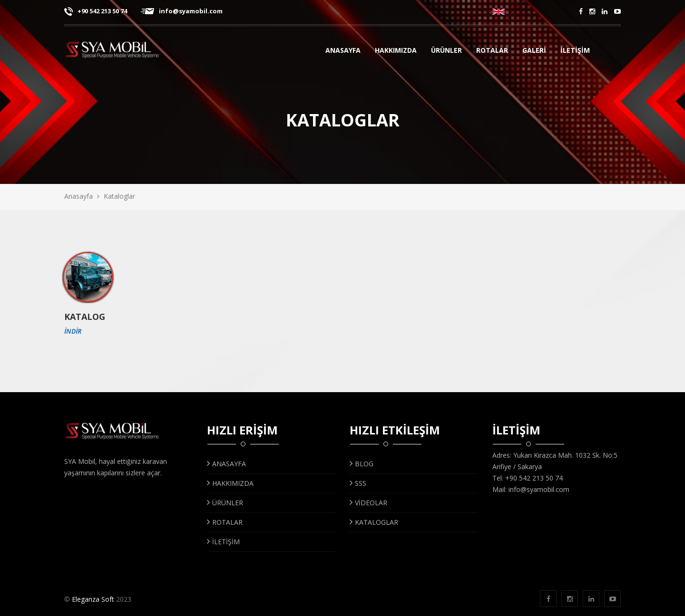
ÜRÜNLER (448, 52)
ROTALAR (225, 522)
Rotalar (493, 52)
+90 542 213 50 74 (96, 11)
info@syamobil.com (182, 11)
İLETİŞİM (575, 52)
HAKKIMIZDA (396, 52)
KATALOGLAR (374, 522)
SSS (358, 483)
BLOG (362, 464)
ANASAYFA (343, 52)
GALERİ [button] (538, 52)
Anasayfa (78, 196)
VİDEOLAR (368, 503)
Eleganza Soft (93, 599)
